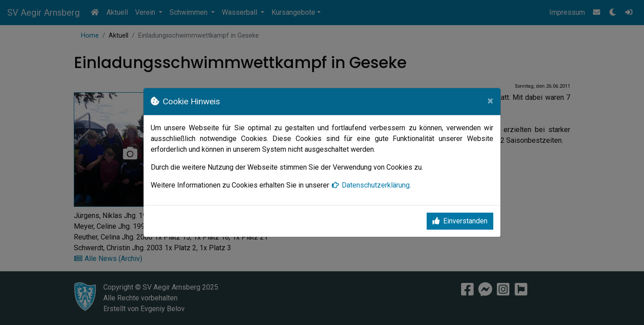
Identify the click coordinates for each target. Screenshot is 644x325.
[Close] (490, 101)
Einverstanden (460, 221)
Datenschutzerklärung (370, 185)
